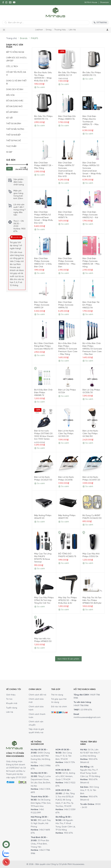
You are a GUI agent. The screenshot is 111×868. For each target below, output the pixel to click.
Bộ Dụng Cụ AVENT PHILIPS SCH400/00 (92, 517)
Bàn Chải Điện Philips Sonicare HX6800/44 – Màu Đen (67, 263)
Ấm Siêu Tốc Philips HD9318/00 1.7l (67, 74)
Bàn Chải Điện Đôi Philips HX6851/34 (67, 118)
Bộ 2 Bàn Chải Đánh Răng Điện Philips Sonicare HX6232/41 (44, 346)
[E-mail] (10, 3)
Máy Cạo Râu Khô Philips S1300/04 (91, 555)
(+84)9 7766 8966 (81, 706)
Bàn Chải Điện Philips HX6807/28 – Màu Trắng (44, 166)
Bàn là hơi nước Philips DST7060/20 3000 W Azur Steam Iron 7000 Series (44, 435)
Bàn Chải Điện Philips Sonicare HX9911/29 (42, 305)
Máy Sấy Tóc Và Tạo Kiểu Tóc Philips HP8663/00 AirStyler (92, 600)
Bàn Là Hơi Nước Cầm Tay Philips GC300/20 (66, 434)
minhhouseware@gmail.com (87, 717)
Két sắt (10, 118)
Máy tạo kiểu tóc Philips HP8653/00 (43, 640)
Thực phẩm (11, 146)
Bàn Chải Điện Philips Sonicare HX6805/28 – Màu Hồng (91, 263)
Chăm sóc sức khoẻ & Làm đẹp (16, 59)
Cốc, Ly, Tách (12, 67)
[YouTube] (14, 3)
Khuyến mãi (12, 703)
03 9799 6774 (86, 710)
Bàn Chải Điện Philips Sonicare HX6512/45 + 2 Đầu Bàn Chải (43, 263)
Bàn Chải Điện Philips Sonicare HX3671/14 (66, 215)
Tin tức (9, 699)
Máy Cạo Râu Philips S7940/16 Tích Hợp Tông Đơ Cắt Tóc (44, 600)
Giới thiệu (11, 695)
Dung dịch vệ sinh (15, 90)
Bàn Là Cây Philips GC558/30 (91, 391)
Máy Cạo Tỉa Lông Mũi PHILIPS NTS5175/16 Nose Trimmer (43, 558)
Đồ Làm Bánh (12, 112)
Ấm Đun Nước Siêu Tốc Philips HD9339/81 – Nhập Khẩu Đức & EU (43, 77)
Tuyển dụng (12, 708)
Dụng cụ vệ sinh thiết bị (16, 82)
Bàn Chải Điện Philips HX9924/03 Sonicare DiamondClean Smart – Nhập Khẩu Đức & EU (92, 170)
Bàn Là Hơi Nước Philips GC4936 (66, 479)
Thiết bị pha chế (13, 141)
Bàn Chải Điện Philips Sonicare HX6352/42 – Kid (90, 215)
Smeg (49, 30)
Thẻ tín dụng (57, 695)
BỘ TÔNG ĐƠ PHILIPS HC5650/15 (67, 555)
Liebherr (39, 30)
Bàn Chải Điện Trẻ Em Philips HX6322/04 (91, 305)
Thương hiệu (60, 30)
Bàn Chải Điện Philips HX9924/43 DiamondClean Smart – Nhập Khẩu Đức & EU (44, 218)
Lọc (10, 169)
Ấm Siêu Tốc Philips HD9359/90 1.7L (43, 118)
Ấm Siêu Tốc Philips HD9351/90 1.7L (92, 74)
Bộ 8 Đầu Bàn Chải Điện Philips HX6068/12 (43, 393)
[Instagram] (6, 3)
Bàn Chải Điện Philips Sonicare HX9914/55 (66, 305)
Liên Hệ (72, 30)
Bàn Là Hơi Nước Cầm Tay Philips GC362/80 (90, 434)
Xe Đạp (9, 152)
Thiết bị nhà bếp (13, 135)
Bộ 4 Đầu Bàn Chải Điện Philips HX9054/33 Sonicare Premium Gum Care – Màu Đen (92, 349)
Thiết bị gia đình (14, 124)
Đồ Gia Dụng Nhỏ (14, 107)
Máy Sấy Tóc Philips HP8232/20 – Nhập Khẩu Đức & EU (68, 600)
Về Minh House (91, 3)
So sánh (40, 87)
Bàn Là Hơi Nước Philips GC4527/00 (43, 479)
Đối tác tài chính (59, 707)
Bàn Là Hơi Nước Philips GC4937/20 (91, 479)
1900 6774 (68, 833)
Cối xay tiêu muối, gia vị (16, 74)
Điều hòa (10, 95)
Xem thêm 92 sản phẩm (68, 659)
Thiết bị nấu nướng (15, 129)
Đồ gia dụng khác (15, 101)
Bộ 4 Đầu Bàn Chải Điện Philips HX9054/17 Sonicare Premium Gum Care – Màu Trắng (68, 349)
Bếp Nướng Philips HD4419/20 (43, 517)
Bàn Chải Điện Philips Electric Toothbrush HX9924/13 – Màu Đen (91, 122)
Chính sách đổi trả (37, 695)
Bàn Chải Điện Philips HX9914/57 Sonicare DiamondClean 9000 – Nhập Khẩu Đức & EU (67, 170)
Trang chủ (11, 38)
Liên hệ (10, 712)
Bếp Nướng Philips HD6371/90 (67, 517)
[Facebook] (3, 3)
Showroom (104, 3)
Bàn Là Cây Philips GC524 (67, 391)
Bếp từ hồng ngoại (15, 52)
